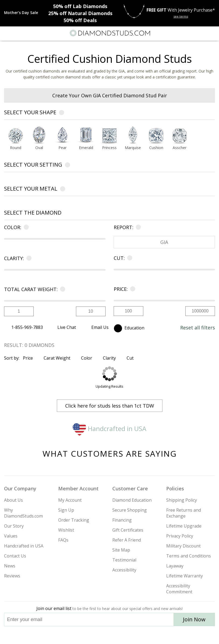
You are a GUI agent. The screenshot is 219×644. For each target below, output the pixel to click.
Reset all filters (198, 328)
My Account (70, 500)
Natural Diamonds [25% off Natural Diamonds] (80, 13)
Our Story (14, 526)
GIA (164, 242)
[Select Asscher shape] (180, 135)
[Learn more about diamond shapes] (62, 113)
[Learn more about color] (25, 227)
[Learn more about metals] (63, 190)
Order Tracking (74, 520)
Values (11, 536)
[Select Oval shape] (39, 135)
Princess (109, 148)
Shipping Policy (182, 500)
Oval (39, 148)
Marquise (133, 148)
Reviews (12, 576)
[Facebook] (110, 635)
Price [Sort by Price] (30, 358)
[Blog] (137, 635)
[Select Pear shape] (63, 135)
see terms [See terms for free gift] (181, 16)
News (10, 566)
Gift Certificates (128, 530)
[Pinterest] (122, 635)
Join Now (194, 619)
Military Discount (183, 546)
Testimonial (124, 560)
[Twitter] (97, 635)
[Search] (17, 33)
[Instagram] (82, 635)
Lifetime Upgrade (184, 526)
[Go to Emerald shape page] (86, 148)
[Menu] (6, 33)
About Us (13, 500)
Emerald (86, 148)
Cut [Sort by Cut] (132, 358)
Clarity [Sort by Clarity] (112, 358)
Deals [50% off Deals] (80, 20)
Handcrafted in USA (109, 428)
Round (16, 148)
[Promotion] (21, 13)
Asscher (180, 148)
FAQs (63, 540)
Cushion (156, 148)
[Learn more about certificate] (137, 227)
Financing (122, 520)
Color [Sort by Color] (89, 358)
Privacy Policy (180, 536)
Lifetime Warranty (185, 576)
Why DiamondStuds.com (23, 513)
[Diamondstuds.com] (110, 34)
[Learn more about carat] (62, 289)
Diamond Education (132, 500)
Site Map (121, 550)
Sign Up (66, 510)
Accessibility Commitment (179, 589)
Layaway (175, 566)
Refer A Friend (127, 540)
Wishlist (66, 530)
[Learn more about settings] (67, 166)
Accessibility (124, 570)
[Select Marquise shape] (133, 135)
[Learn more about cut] (129, 258)
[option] (16, 140)
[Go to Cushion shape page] (156, 148)
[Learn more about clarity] (28, 258)
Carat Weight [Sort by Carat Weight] (59, 358)
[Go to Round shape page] (16, 148)
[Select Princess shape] (109, 135)
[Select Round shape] (16, 135)
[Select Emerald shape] (86, 135)
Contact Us (15, 556)
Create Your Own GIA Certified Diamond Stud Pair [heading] (110, 95)
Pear (62, 148)
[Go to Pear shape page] (63, 148)
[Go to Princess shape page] (109, 148)
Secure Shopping (130, 510)
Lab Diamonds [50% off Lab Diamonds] (80, 6)
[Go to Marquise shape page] (133, 148)
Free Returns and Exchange (184, 513)
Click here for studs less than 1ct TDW (110, 406)
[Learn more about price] (132, 289)
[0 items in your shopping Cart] (212, 33)
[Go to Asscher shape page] (180, 148)
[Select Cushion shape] (156, 135)
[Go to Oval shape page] (39, 148)
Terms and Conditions (189, 556)
